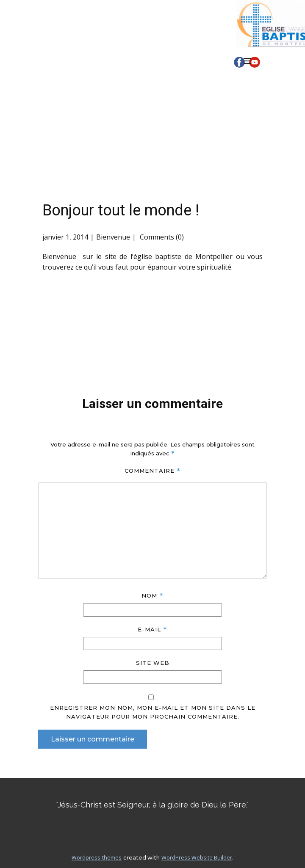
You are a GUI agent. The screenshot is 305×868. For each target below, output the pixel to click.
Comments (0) (161, 237)
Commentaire (152, 471)
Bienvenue (113, 237)
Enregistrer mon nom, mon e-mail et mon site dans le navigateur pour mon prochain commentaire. (153, 712)
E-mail (152, 630)
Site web (153, 663)
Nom (152, 596)
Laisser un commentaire (93, 739)
